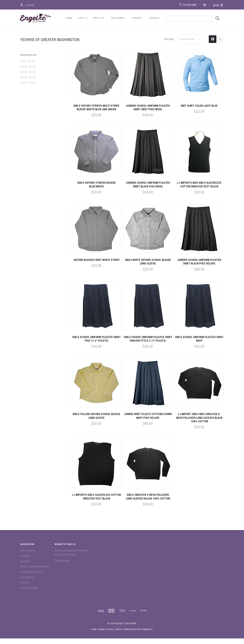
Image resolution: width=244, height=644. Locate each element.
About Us (99, 18)
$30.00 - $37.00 (28, 72)
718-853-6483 (188, 5)
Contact (137, 18)
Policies (25, 561)
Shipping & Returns (31, 577)
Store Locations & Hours (34, 572)
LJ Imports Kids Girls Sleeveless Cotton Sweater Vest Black (199, 190)
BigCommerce (145, 635)
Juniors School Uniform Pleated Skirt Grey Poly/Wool (148, 113)
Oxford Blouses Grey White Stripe (96, 266)
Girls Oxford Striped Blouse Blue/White (96, 190)
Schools (154, 18)
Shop (83, 18)
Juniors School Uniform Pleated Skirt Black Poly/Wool (148, 190)
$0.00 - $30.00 (27, 67)
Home (69, 18)
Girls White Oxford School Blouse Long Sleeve (148, 267)
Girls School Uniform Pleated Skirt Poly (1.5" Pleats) (96, 344)
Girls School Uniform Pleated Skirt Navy (199, 344)
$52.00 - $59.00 (28, 88)
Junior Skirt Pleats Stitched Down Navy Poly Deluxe (148, 422)
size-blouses (28, 556)
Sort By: (169, 45)
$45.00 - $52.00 (28, 83)
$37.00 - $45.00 (28, 78)
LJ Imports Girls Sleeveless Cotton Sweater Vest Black (96, 502)
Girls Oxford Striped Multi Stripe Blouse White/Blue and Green (96, 113)
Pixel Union (115, 635)
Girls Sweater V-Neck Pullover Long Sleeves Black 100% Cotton (148, 502)
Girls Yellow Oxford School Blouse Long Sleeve (96, 422)
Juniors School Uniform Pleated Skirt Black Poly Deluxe (199, 267)
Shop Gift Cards (29, 593)
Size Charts (118, 18)
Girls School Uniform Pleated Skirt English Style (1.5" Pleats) (148, 344)
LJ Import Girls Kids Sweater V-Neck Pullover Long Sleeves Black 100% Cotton (199, 423)
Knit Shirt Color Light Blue (199, 111)
